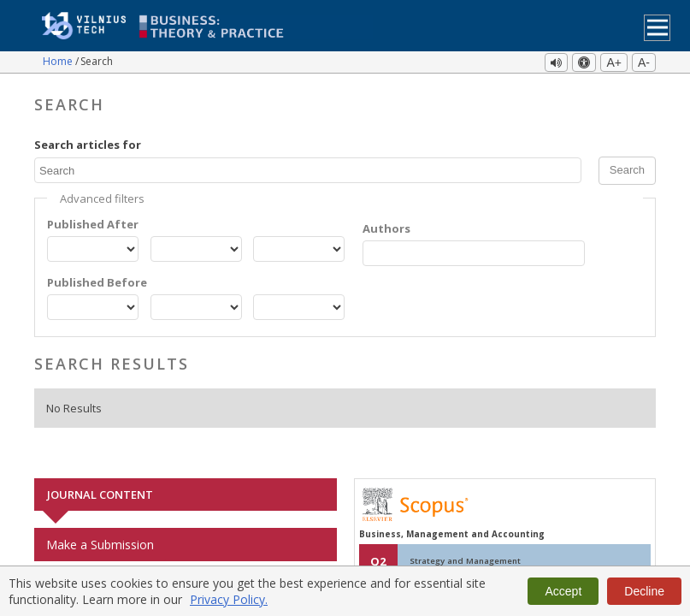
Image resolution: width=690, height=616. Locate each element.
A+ (614, 62)
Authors (386, 228)
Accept (563, 591)
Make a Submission (100, 545)
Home (59, 61)
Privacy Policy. (229, 599)
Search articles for (88, 145)
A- (644, 62)
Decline (644, 591)
